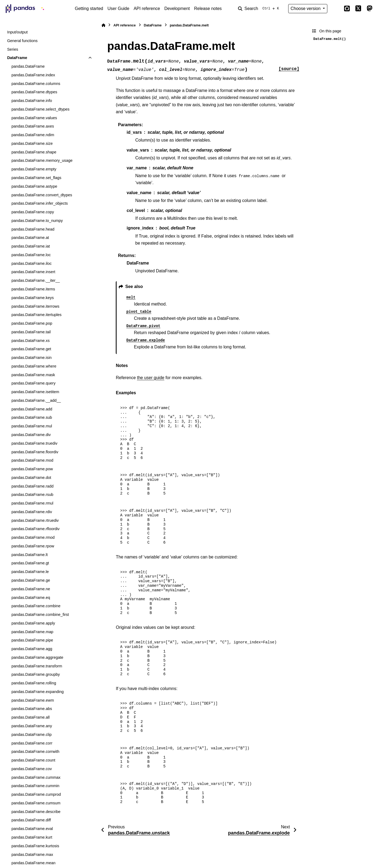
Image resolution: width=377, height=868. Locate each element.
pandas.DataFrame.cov (32, 769)
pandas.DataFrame (28, 66)
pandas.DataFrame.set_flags (36, 178)
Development (177, 8)
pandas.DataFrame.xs (30, 341)
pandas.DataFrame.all (30, 717)
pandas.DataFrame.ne (31, 589)
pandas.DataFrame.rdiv (32, 512)
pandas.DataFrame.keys (33, 298)
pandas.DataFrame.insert (33, 272)
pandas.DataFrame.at (30, 238)
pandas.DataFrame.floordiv (35, 452)
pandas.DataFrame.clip (31, 735)
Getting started (89, 8)
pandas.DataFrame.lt (29, 555)
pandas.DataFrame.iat (30, 246)
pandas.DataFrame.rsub (32, 495)
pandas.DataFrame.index (33, 75)
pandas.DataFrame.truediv (34, 443)
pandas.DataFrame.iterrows (35, 306)
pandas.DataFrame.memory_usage (42, 160)
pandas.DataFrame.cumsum (36, 803)
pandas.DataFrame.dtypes (34, 92)
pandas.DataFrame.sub (32, 417)
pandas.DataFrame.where (34, 366)
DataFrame (17, 58)
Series (13, 49)
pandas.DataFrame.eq (31, 598)
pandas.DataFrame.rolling (34, 683)
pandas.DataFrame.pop (32, 323)
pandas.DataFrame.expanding (38, 692)
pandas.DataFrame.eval (32, 829)
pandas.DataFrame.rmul (32, 503)
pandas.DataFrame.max (32, 855)
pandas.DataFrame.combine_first (40, 615)
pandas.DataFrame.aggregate (37, 657)
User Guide (118, 8)
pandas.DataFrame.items (33, 289)
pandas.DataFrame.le (30, 572)
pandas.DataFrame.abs (32, 709)
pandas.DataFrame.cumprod (36, 794)
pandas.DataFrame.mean (33, 863)
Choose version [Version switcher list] (306, 8)
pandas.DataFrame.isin (31, 358)
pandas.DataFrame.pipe (32, 640)
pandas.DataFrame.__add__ (36, 400)
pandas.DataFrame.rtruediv (35, 520)
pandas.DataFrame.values (34, 118)
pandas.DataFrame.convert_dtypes (42, 195)
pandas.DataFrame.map (32, 632)
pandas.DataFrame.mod (32, 460)
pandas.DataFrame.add (32, 409)
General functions (22, 41)
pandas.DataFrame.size (32, 143)
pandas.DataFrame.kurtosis (35, 846)
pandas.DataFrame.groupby (35, 674)
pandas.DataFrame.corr (32, 743)
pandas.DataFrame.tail (31, 332)
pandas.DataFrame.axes (33, 126)
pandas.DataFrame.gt (30, 563)
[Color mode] (335, 9)
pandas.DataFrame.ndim (33, 135)
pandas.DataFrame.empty (34, 169)
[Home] (103, 25)
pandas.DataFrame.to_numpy (37, 221)
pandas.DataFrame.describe (36, 812)
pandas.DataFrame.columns (36, 84)
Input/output (17, 32)
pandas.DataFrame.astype (34, 186)
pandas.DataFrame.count (33, 760)
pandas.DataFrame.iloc (31, 263)
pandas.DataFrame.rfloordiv (35, 529)
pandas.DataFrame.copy (33, 212)
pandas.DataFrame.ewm (33, 700)
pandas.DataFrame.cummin (35, 786)
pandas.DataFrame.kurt (32, 837)
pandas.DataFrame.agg (32, 649)
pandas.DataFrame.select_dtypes (40, 109)
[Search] (260, 9)
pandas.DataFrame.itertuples (36, 315)
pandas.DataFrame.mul (32, 426)
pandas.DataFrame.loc (31, 255)
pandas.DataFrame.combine (36, 606)
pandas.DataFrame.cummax (36, 777)
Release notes (208, 8)
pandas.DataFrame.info (32, 101)
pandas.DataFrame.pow (32, 469)
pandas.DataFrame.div (31, 435)
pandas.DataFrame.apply (33, 623)
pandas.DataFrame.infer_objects (40, 203)
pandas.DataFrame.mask (33, 375)
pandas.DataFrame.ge (31, 580)
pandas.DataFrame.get (31, 349)
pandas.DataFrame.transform (37, 666)
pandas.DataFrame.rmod (33, 537)
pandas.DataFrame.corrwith (35, 752)
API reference (147, 8)
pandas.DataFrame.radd (32, 486)
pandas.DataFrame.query (33, 383)
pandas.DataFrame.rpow (33, 546)
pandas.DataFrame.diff (31, 820)
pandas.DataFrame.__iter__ (35, 280)
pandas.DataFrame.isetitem (35, 392)
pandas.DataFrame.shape (34, 152)
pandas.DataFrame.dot (31, 478)
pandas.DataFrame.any (32, 726)
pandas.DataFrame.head (33, 229)
